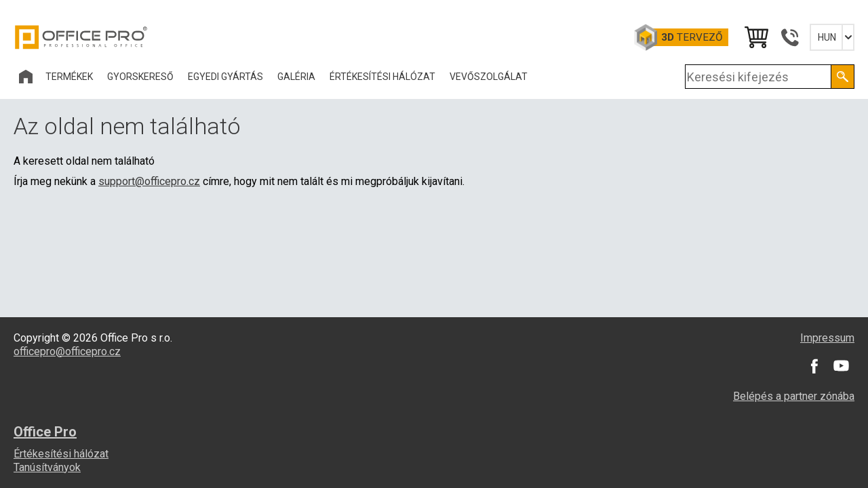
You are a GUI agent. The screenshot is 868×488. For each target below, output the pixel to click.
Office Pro (81, 37)
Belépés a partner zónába (794, 396)
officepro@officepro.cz (67, 351)
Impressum (827, 338)
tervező (692, 37)
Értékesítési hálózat (61, 454)
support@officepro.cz (149, 181)
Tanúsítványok (47, 467)
